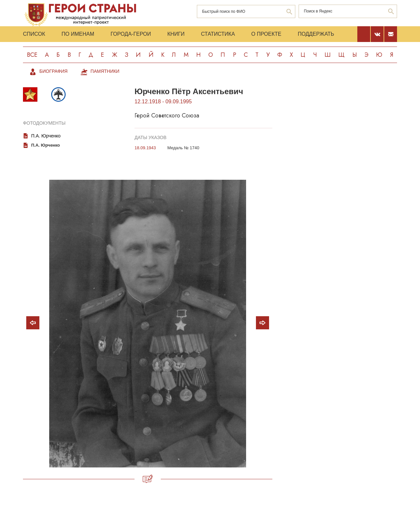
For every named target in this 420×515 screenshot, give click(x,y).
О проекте (266, 34)
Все (32, 55)
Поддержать (316, 34)
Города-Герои (131, 34)
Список (34, 34)
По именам (78, 34)
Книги (176, 34)
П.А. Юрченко (46, 136)
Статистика (218, 34)
